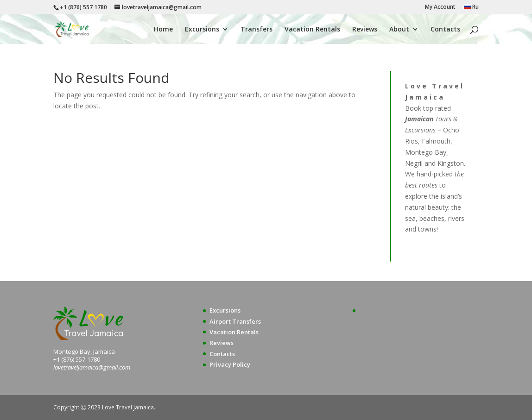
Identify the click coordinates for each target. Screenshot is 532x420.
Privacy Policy (230, 364)
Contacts (445, 30)
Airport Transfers (235, 321)
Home (163, 30)
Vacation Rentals (312, 30)
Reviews (365, 30)
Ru (471, 7)
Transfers (256, 30)
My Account (440, 7)
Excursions (202, 30)
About (399, 30)
